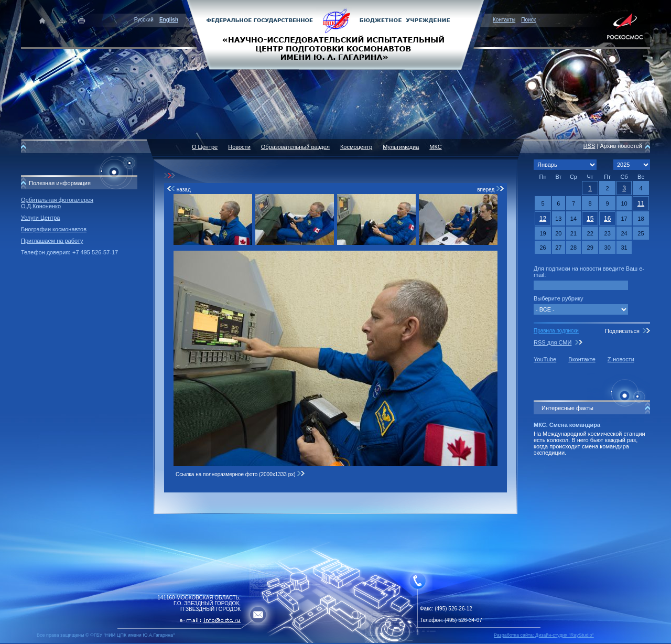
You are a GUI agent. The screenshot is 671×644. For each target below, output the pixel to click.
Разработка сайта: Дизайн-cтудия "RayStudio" (544, 635)
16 (607, 219)
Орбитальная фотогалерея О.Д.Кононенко (57, 203)
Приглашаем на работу (52, 241)
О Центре (205, 147)
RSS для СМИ (553, 342)
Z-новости (621, 359)
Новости (239, 147)
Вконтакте (582, 359)
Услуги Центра (41, 218)
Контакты (504, 20)
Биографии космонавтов (54, 229)
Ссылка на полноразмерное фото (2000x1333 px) (240, 474)
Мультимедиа (401, 147)
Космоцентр (356, 147)
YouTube (545, 359)
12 (543, 219)
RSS (589, 146)
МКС (435, 147)
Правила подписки (556, 331)
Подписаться (622, 331)
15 (590, 219)
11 (641, 203)
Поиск (528, 20)
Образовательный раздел (295, 147)
